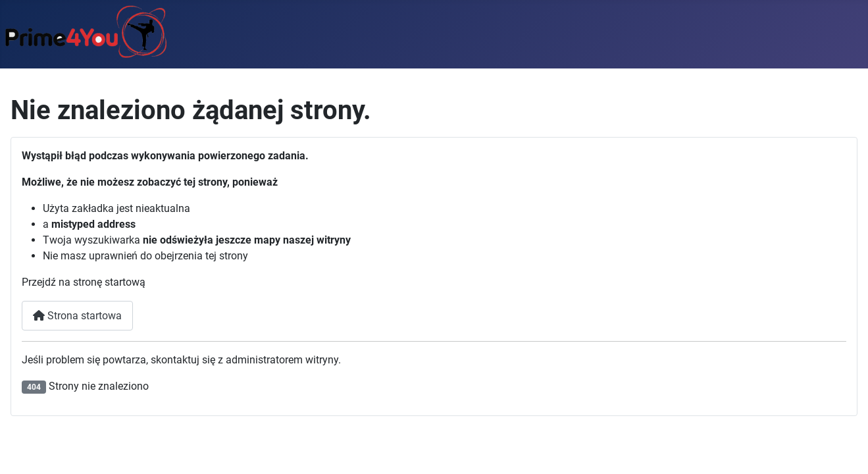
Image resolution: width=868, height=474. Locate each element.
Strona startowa (77, 316)
